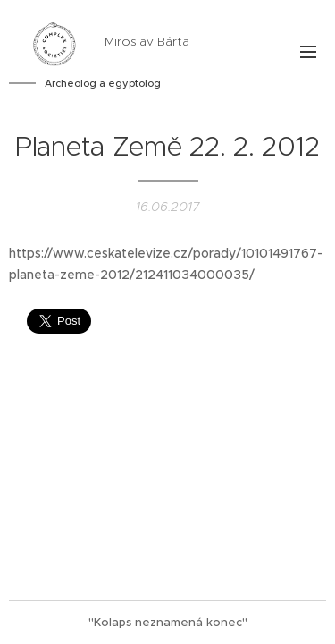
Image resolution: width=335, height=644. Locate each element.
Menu (308, 52)
